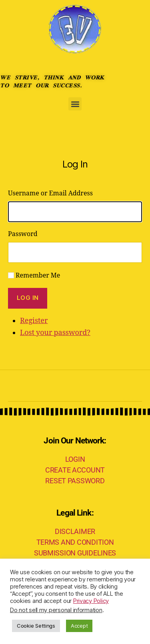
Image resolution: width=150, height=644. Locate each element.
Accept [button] (79, 626)
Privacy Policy (91, 601)
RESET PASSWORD (75, 481)
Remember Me (38, 276)
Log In (28, 298)
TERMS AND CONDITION (75, 542)
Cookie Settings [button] (36, 626)
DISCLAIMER (75, 531)
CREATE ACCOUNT (75, 470)
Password (23, 234)
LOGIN (75, 459)
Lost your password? (55, 333)
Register (34, 321)
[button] (75, 104)
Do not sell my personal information (56, 610)
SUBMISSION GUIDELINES (75, 553)
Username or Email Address (50, 193)
